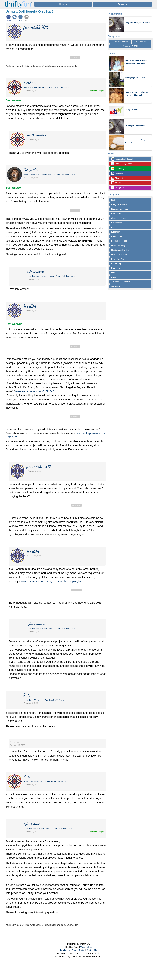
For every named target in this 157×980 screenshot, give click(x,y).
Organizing (116, 264)
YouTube (117, 183)
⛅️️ (98, 953)
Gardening (118, 169)
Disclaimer (65, 950)
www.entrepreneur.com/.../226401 (35, 391)
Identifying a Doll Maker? (135, 78)
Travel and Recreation (121, 282)
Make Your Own (118, 259)
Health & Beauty (118, 245)
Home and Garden (119, 254)
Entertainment (117, 236)
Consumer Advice (120, 42)
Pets (113, 273)
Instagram (117, 188)
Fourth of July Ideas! (122, 159)
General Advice (141, 42)
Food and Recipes (119, 241)
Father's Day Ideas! (122, 164)
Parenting (116, 268)
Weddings (116, 286)
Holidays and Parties (120, 250)
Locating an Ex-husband (135, 125)
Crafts (114, 227)
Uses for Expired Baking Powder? (135, 141)
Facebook (117, 173)
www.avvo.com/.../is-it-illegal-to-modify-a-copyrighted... (53, 581)
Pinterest (117, 178)
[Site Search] (122, 4)
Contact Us (92, 950)
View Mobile (86, 947)
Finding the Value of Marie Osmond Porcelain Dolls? (136, 62)
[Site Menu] (63, 4)
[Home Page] (18, 2)
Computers (116, 214)
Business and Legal (120, 209)
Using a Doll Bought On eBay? (137, 23)
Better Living (117, 200)
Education (116, 232)
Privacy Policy (78, 950)
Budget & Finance (119, 205)
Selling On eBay (131, 109)
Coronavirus (117, 223)
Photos (114, 277)
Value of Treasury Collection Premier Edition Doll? (136, 94)
